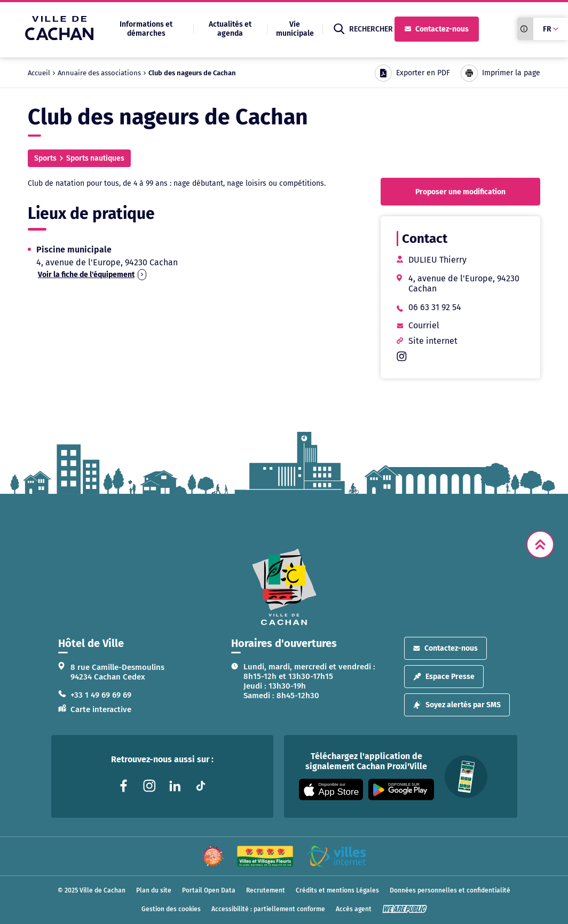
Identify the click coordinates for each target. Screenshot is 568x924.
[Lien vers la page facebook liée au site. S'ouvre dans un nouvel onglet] (124, 786)
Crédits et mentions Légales (337, 890)
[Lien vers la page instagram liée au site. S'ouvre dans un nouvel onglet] (149, 786)
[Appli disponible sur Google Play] (401, 789)
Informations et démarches (146, 29)
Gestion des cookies (171, 909)
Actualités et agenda (230, 29)
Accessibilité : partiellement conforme (268, 909)
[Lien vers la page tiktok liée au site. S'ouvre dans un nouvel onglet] (201, 786)
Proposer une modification (460, 192)
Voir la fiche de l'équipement (92, 275)
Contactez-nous (437, 29)
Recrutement (266, 890)
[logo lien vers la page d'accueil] (284, 587)
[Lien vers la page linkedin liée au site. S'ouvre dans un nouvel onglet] (175, 786)
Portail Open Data (209, 890)
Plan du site (154, 890)
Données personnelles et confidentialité (450, 890)
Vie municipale (295, 29)
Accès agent (354, 909)
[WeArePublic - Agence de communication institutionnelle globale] (405, 909)
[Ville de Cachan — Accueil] (59, 37)
